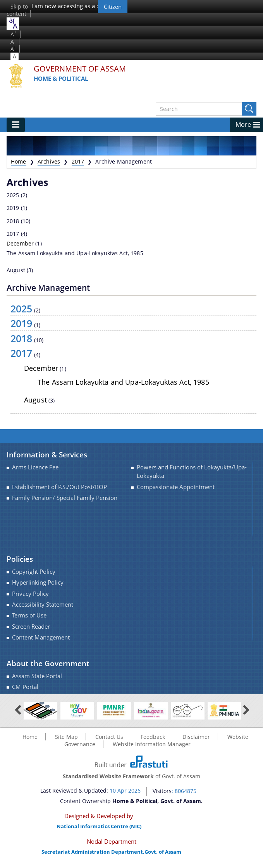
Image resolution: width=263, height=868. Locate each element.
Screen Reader (31, 627)
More (243, 124)
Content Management (41, 637)
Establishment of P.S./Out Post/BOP (59, 487)
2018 (13, 221)
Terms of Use (29, 615)
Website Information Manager (152, 744)
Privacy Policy (30, 594)
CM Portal (25, 687)
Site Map (66, 737)
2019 (13, 208)
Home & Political (61, 78)
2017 (78, 161)
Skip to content (17, 10)
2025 (13, 195)
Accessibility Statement (43, 605)
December (20, 243)
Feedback (153, 737)
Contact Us (109, 737)
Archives (49, 161)
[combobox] (13, 24)
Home (19, 161)
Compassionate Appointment (176, 487)
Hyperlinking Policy (38, 582)
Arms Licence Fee (35, 467)
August (16, 270)
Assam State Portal (37, 676)
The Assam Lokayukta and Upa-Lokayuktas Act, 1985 (75, 253)
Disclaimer (196, 737)
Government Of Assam (80, 69)
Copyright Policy (34, 572)
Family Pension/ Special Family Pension (65, 498)
